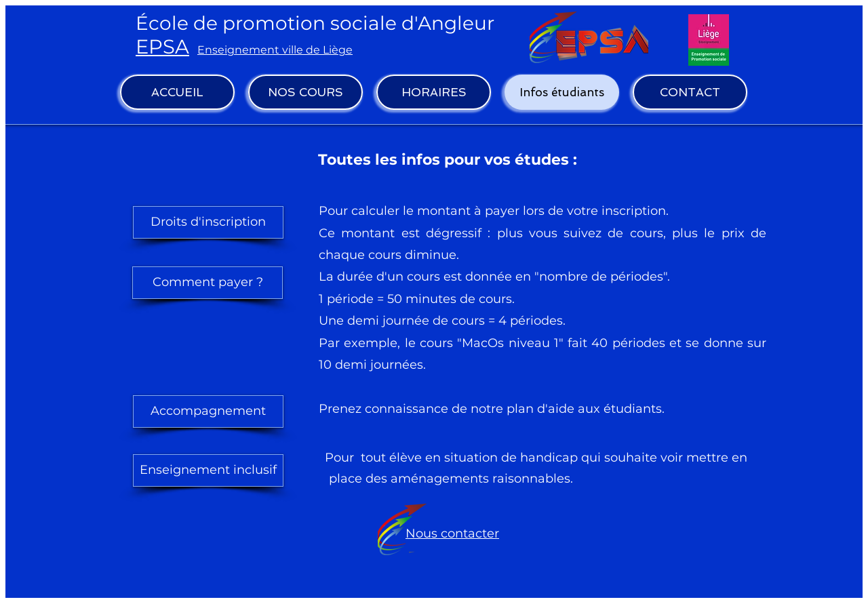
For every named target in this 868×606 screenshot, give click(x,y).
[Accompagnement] (208, 411)
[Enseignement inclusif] (208, 470)
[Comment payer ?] (208, 283)
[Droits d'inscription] (208, 222)
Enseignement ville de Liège (275, 50)
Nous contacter (452, 533)
